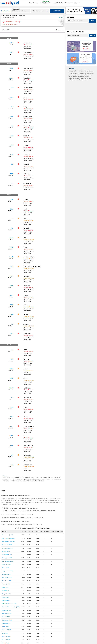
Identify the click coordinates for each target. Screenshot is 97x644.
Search (92, 35)
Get (92, 21)
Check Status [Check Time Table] (57, 11)
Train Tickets (33, 3)
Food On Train (58, 3)
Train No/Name (71, 20)
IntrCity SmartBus (46, 3)
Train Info (69, 3)
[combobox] (19, 11)
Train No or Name (16, 10)
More (77, 3)
